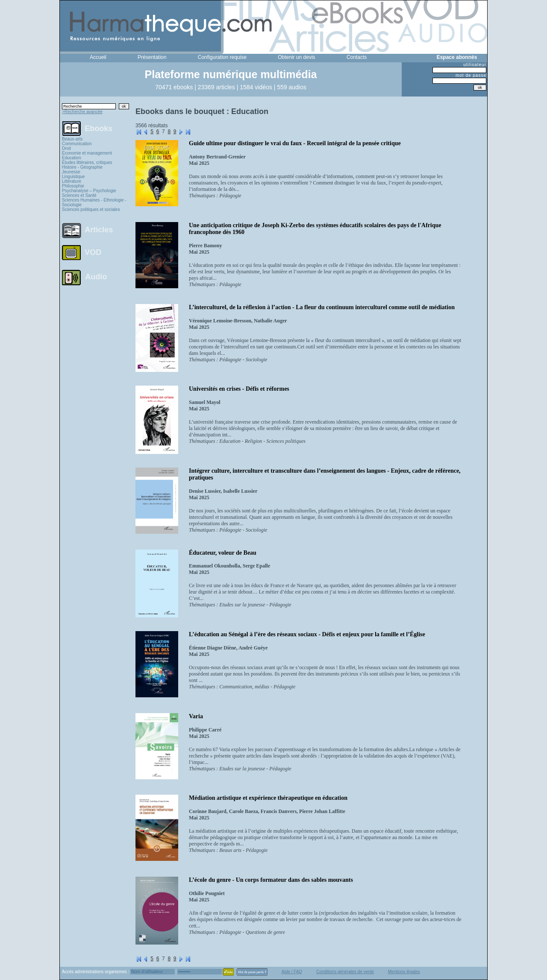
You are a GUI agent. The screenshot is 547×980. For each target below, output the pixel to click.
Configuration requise (222, 57)
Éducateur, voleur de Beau (223, 553)
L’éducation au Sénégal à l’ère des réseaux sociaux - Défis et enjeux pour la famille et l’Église (307, 634)
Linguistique (73, 177)
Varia (196, 716)
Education (71, 158)
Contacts (357, 57)
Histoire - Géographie (82, 167)
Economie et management (87, 153)
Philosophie (73, 186)
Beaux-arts (72, 139)
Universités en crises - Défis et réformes (239, 389)
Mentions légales (404, 972)
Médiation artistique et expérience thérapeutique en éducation (268, 798)
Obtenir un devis (296, 57)
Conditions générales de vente (345, 972)
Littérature (72, 181)
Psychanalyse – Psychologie (89, 191)
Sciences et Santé (79, 195)
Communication (77, 144)
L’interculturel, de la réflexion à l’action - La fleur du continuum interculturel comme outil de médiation (322, 307)
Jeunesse (71, 172)
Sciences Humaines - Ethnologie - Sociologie (94, 202)
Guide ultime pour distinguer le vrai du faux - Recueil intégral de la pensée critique (295, 143)
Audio (96, 276)
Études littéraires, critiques (87, 162)
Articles (99, 230)
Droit (66, 148)
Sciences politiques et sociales (91, 209)
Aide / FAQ (292, 972)
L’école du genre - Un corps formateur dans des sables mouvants (271, 880)
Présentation (152, 57)
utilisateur (475, 65)
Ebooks (99, 128)
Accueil (98, 57)
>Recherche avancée (82, 112)
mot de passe (471, 75)
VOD (93, 252)
